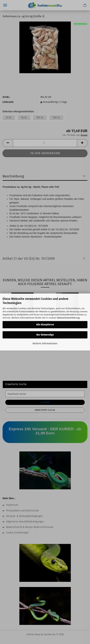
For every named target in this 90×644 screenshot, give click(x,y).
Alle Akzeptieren (45, 325)
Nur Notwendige (45, 335)
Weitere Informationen (45, 344)
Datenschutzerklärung (68, 318)
